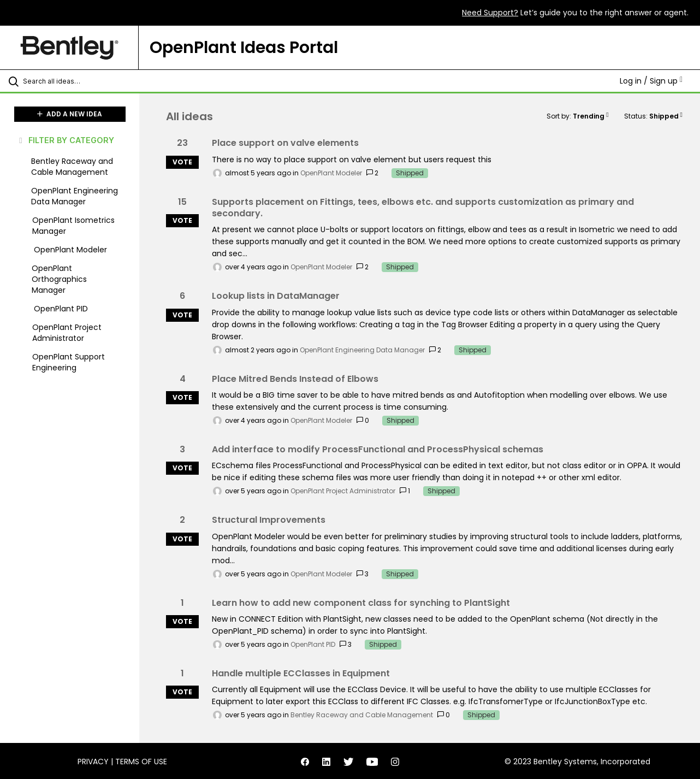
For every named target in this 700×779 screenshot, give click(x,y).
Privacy (93, 762)
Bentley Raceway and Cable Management (362, 715)
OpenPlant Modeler (331, 173)
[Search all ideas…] (84, 81)
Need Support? (490, 13)
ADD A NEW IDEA (70, 114)
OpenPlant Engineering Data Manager (362, 350)
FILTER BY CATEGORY (66, 140)
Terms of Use (141, 762)
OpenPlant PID (313, 644)
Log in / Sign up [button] (651, 81)
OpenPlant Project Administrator (343, 491)
